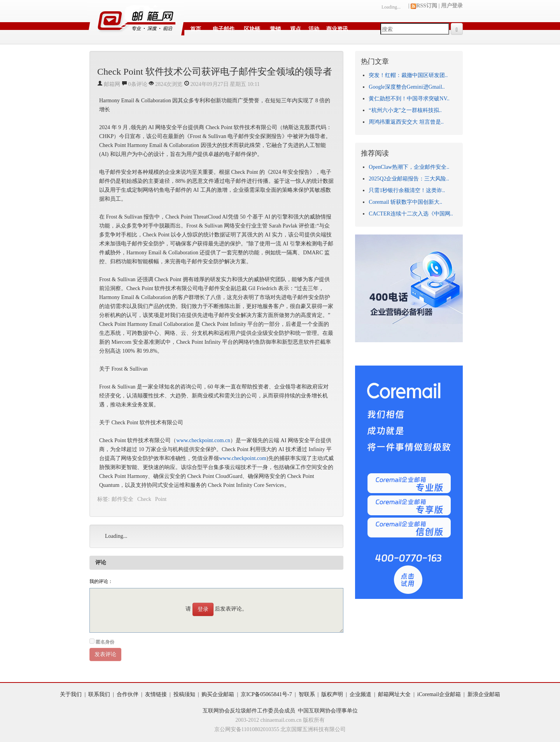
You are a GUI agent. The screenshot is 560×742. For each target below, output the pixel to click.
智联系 (307, 694)
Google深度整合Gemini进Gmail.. (407, 87)
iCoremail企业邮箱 (439, 694)
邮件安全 (122, 499)
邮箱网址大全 (394, 694)
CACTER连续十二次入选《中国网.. (411, 214)
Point (161, 499)
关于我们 (71, 694)
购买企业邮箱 (218, 694)
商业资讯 (337, 29)
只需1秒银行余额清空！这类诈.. (407, 190)
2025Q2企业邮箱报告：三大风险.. (409, 179)
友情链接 (156, 694)
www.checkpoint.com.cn (203, 440)
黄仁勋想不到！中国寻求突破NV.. (409, 99)
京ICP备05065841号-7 (266, 694)
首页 (196, 29)
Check (144, 499)
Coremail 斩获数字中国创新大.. (405, 202)
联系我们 (99, 694)
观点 (296, 29)
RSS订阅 (424, 6)
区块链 (252, 29)
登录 (203, 609)
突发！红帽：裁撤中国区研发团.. (408, 75)
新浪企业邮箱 (484, 694)
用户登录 (452, 6)
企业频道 (360, 694)
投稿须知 (184, 694)
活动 (314, 29)
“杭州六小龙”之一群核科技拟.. (405, 110)
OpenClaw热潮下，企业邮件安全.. (409, 167)
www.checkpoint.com (243, 458)
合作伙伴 (128, 694)
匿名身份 (105, 642)
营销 (275, 29)
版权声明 (332, 694)
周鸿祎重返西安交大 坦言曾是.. (406, 122)
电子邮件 (224, 29)
